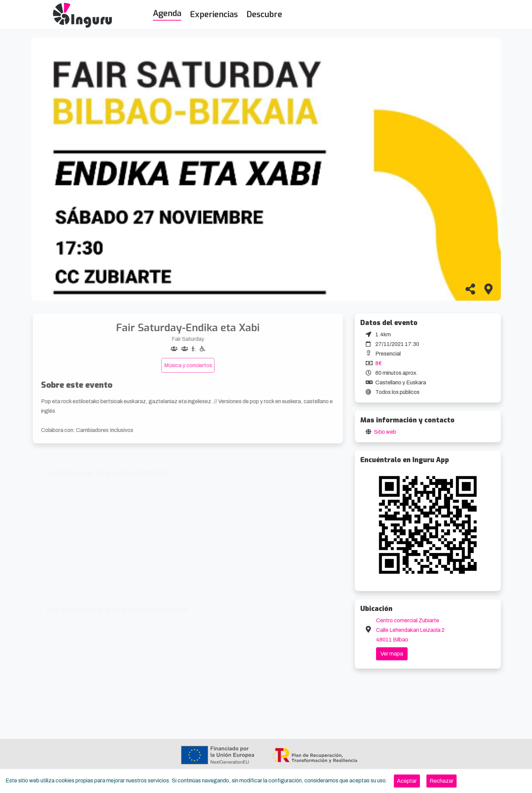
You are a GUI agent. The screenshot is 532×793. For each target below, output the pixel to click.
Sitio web (385, 432)
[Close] (407, 781)
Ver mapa (392, 654)
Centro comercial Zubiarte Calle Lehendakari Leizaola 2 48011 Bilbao (410, 630)
